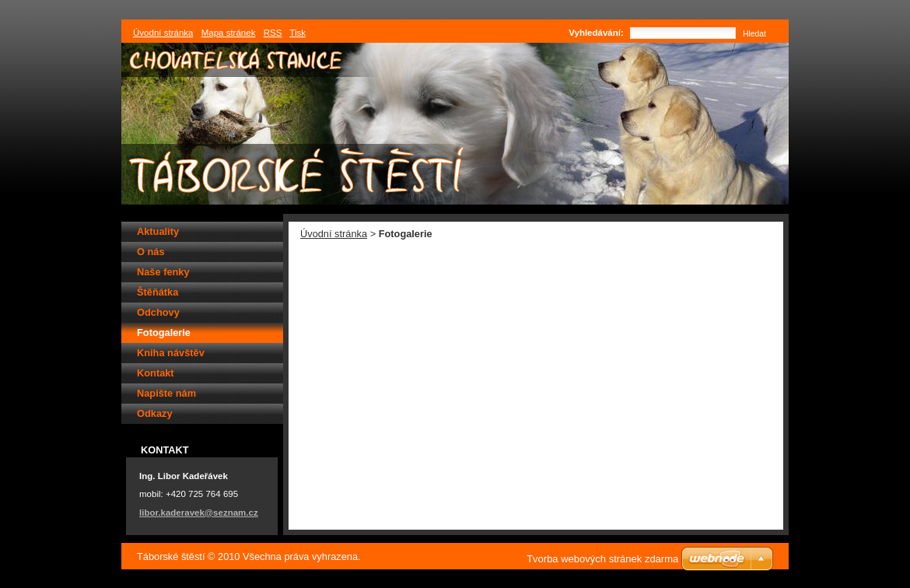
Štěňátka (157, 292)
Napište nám (166, 393)
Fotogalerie (164, 332)
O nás (151, 252)
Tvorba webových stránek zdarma (602, 559)
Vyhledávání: (596, 33)
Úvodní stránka (334, 234)
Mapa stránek (229, 33)
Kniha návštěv (171, 353)
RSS (273, 33)
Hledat (754, 34)
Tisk (297, 33)
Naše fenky (163, 272)
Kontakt (156, 373)
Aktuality (158, 231)
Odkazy (155, 413)
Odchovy (158, 312)
